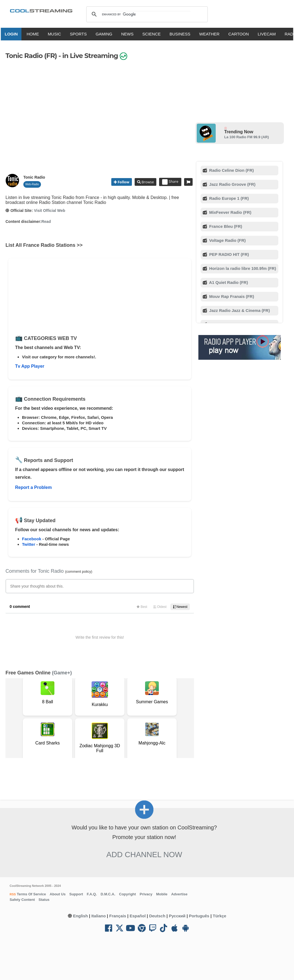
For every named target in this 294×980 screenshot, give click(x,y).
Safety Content (22, 900)
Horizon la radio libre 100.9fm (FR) (242, 268)
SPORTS (80, 34)
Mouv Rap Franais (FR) (231, 296)
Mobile (162, 894)
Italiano (99, 916)
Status (44, 900)
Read (46, 222)
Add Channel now (144, 855)
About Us (58, 894)
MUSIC (56, 34)
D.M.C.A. (108, 894)
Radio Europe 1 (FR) (228, 198)
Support (76, 894)
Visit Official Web (49, 211)
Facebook (32, 539)
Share (170, 182)
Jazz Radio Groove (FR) (232, 184)
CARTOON (240, 34)
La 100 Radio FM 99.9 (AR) (247, 137)
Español (138, 916)
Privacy (146, 894)
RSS (13, 894)
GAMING (106, 34)
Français (118, 916)
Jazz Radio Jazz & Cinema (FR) (239, 310)
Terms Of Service (31, 894)
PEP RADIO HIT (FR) (228, 254)
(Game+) (62, 673)
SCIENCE (153, 34)
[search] (146, 14)
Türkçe (219, 916)
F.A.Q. (92, 894)
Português (199, 916)
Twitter (29, 544)
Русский (177, 916)
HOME (34, 34)
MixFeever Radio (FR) (230, 212)
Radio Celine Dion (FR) (231, 170)
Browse (147, 182)
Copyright (127, 894)
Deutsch (157, 916)
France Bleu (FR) (225, 226)
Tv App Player (30, 366)
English (81, 916)
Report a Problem (33, 487)
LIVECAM (268, 34)
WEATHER (211, 34)
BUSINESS (182, 34)
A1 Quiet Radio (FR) (228, 282)
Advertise (179, 894)
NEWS (129, 34)
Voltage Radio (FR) (227, 240)
